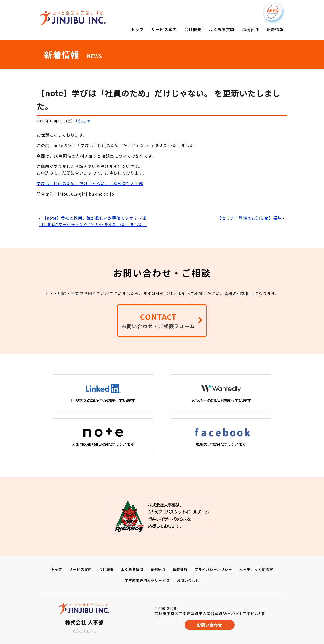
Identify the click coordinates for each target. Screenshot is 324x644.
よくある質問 (132, 569)
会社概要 (106, 569)
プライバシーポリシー (213, 569)
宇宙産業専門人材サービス (147, 580)
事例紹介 (158, 569)
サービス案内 (80, 569)
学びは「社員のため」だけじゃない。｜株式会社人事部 (90, 183)
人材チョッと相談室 (256, 569)
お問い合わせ (188, 580)
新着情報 (180, 569)
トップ (57, 569)
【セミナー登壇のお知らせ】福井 (249, 218)
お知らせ (83, 121)
